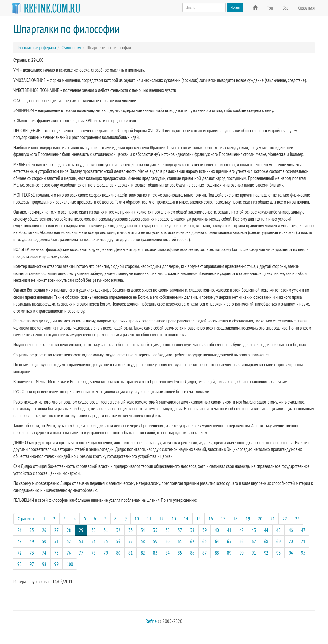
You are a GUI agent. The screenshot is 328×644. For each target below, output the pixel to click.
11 (149, 519)
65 (229, 541)
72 (20, 553)
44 (266, 530)
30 (94, 530)
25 (32, 530)
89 (229, 553)
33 (131, 530)
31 (106, 530)
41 (229, 530)
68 (266, 541)
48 (20, 541)
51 (57, 541)
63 (205, 541)
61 (180, 541)
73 (32, 553)
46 (291, 530)
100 (70, 564)
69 (279, 541)
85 (180, 553)
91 (254, 553)
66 (242, 541)
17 (223, 519)
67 (254, 541)
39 (205, 530)
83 (155, 553)
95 (303, 553)
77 (81, 553)
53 (81, 541)
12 (161, 519)
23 (297, 519)
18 (235, 519)
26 (44, 530)
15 (199, 519)
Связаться (306, 8)
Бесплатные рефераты (37, 48)
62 (192, 541)
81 (131, 553)
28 (69, 530)
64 (217, 541)
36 (168, 530)
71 (303, 541)
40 (217, 530)
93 (279, 553)
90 (242, 553)
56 (118, 541)
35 (155, 530)
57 (131, 541)
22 (285, 519)
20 (260, 519)
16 (211, 519)
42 (242, 530)
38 (192, 530)
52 (69, 541)
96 (20, 564)
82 (143, 553)
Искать (235, 7)
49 (32, 541)
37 (180, 530)
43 (254, 530)
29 (83, 530)
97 (32, 564)
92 (266, 553)
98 (44, 564)
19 (248, 519)
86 (192, 553)
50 (44, 541)
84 (168, 553)
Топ (270, 8)
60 (168, 541)
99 (57, 564)
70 (291, 541)
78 (94, 553)
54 (94, 541)
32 (118, 530)
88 (217, 553)
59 (155, 541)
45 (279, 530)
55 (106, 541)
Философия (71, 48)
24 (20, 530)
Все (285, 8)
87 (205, 553)
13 (174, 519)
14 (186, 519)
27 (57, 530)
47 (303, 530)
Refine (151, 621)
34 (143, 530)
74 (44, 553)
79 (106, 553)
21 (273, 519)
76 (69, 553)
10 (137, 519)
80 (118, 553)
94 (291, 553)
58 (143, 541)
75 (57, 553)
